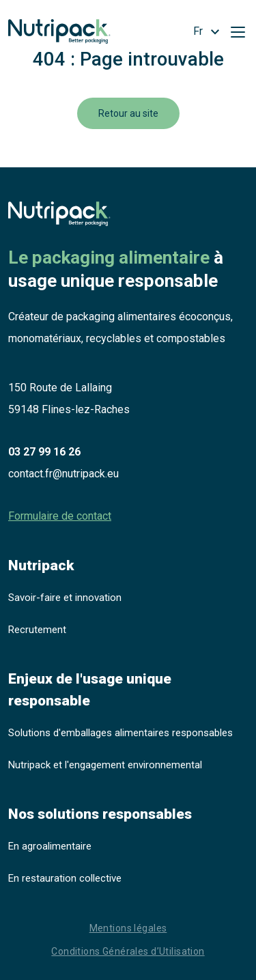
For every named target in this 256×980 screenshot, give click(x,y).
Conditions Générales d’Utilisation (128, 951)
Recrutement (37, 630)
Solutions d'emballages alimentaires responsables (120, 733)
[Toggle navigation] (238, 31)
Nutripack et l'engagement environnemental (105, 765)
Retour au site (128, 113)
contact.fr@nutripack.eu (63, 474)
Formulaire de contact (60, 516)
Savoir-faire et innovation (65, 598)
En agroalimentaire (50, 846)
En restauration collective (65, 878)
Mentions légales (128, 928)
